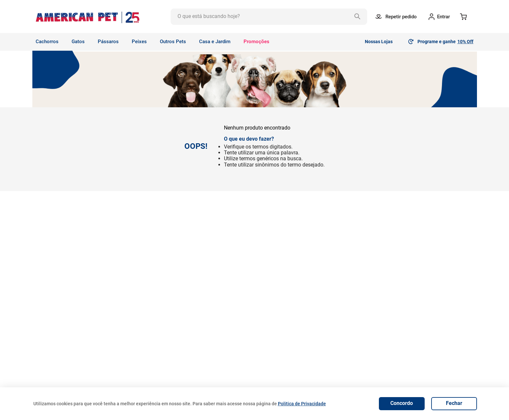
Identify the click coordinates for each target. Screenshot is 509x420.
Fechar (454, 403)
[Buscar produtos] (359, 17)
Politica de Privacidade (302, 404)
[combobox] (269, 17)
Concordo (402, 403)
